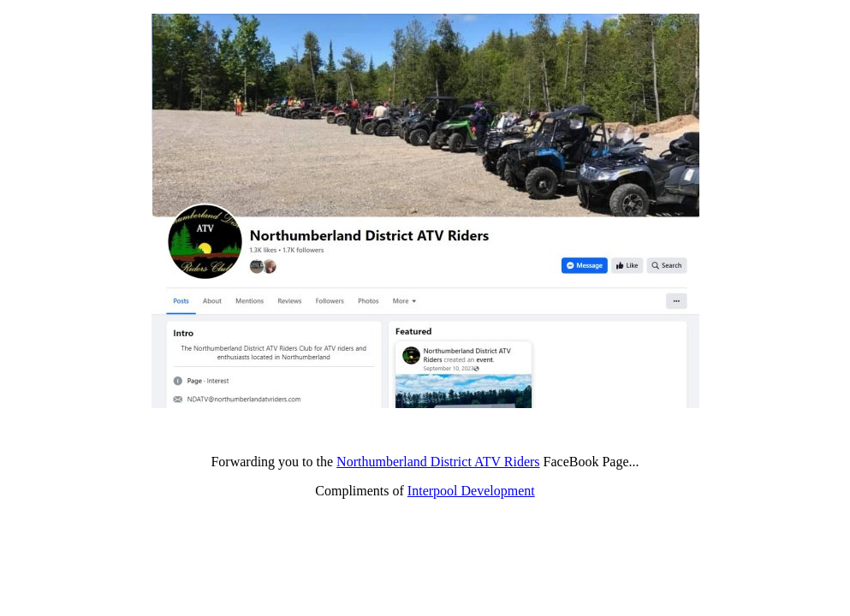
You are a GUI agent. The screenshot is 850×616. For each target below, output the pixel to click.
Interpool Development (471, 491)
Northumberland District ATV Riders (438, 462)
